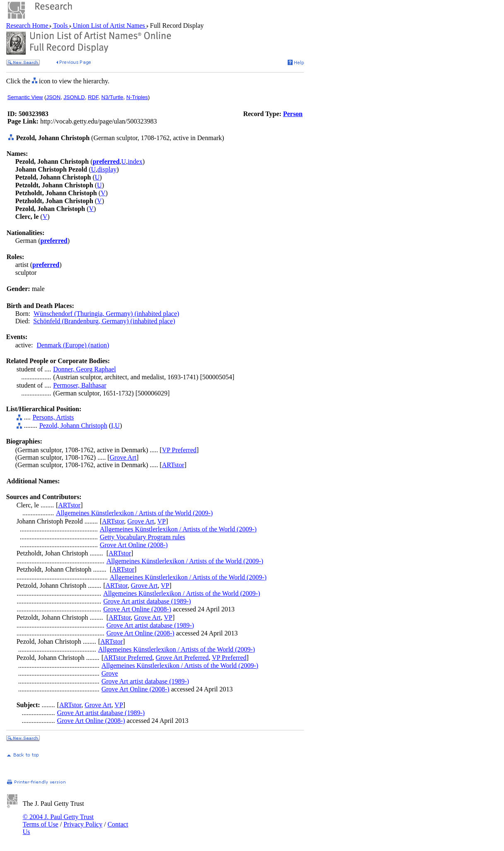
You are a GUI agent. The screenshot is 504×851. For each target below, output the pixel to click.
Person (293, 114)
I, (113, 425)
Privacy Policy (83, 824)
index (135, 161)
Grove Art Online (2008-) (134, 545)
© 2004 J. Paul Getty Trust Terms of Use (58, 821)
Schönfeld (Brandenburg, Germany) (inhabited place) (104, 321)
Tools (60, 25)
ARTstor (173, 465)
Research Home (28, 25)
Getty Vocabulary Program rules (143, 537)
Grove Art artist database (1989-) (147, 601)
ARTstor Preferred (128, 658)
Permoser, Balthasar (80, 385)
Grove (110, 673)
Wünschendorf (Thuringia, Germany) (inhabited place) (106, 314)
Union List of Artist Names (109, 25)
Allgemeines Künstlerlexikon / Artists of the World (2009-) (134, 513)
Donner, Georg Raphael (84, 369)
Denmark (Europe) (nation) (73, 345)
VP (161, 521)
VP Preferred (179, 450)
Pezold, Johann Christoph (73, 425)
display (107, 169)
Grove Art (123, 457)
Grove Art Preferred (182, 658)
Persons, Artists (53, 417)
